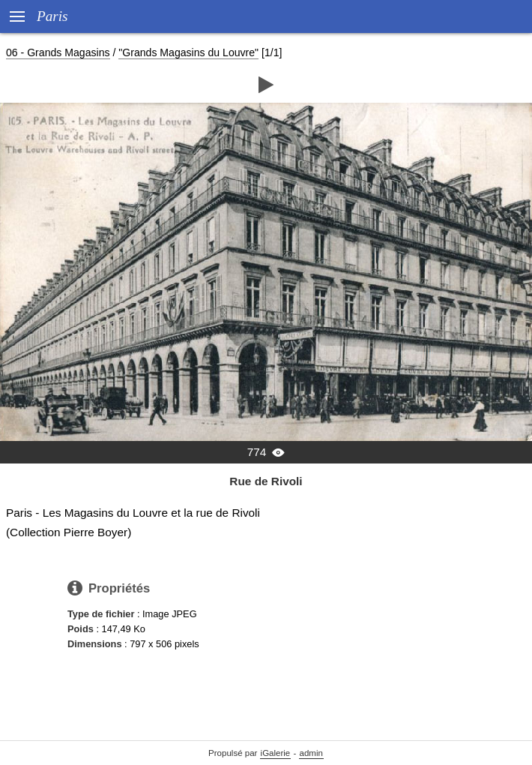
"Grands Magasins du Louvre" (188, 52)
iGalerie (276, 753)
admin (311, 753)
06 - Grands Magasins (58, 52)
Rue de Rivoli (266, 481)
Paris (52, 16)
